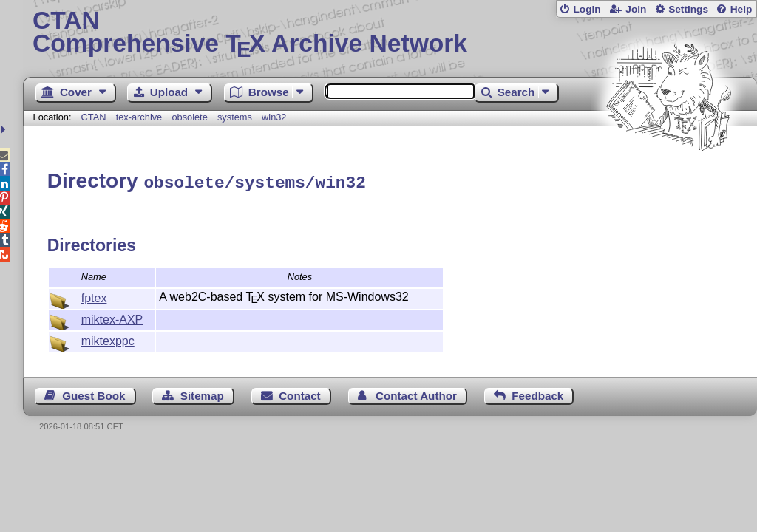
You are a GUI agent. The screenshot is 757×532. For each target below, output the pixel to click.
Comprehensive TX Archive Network (390, 33)
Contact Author (416, 393)
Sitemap (202, 393)
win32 (274, 117)
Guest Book (94, 393)
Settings (688, 9)
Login (587, 9)
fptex (94, 296)
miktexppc (108, 339)
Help (741, 9)
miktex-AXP (112, 317)
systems (235, 117)
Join (636, 9)
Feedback (537, 393)
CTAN (94, 117)
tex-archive (139, 117)
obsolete (189, 117)
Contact (300, 393)
